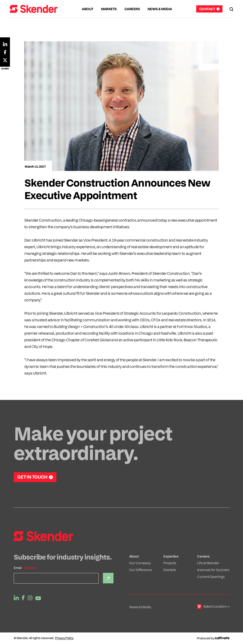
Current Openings (211, 577)
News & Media (140, 607)
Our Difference (140, 570)
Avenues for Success (213, 570)
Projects (170, 563)
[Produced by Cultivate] (213, 638)
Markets (170, 570)
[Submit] (108, 578)
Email (18, 568)
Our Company (140, 563)
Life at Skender (208, 563)
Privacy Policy (64, 638)
